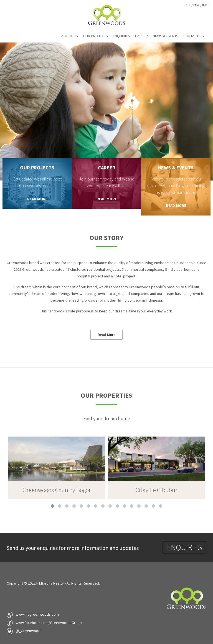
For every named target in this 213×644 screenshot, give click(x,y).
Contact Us (194, 36)
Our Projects (95, 36)
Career (141, 36)
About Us (70, 36)
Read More (37, 199)
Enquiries (121, 36)
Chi (188, 5)
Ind (205, 5)
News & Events (166, 36)
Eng (196, 5)
